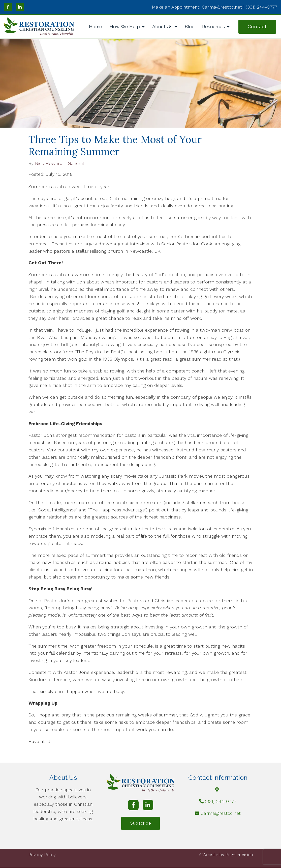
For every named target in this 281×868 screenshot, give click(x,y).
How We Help (125, 27)
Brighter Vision (239, 855)
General (76, 163)
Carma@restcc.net (221, 813)
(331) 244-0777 (221, 801)
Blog (190, 27)
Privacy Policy (42, 855)
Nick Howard (49, 163)
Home (96, 27)
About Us (162, 27)
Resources (213, 27)
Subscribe (141, 823)
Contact (257, 27)
